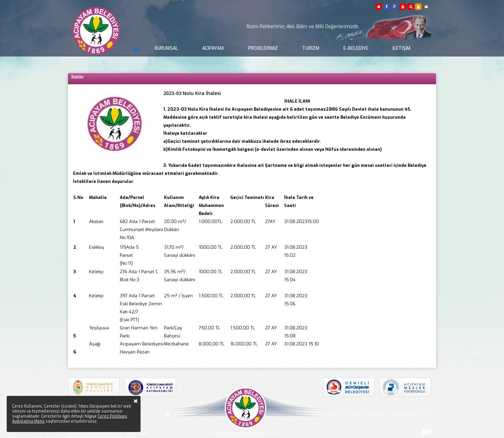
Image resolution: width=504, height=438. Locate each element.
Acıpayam (213, 48)
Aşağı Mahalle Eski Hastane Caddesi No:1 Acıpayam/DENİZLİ (373, 414)
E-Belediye (356, 48)
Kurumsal (166, 48)
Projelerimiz (263, 48)
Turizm (311, 48)
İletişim (402, 48)
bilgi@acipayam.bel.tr (187, 414)
